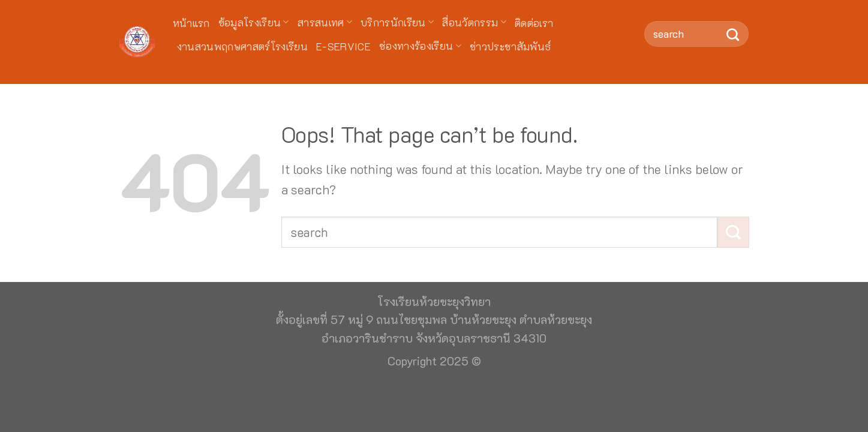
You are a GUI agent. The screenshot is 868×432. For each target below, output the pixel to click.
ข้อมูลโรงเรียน (254, 22)
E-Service (343, 46)
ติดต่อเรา (534, 23)
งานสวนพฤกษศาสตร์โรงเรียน (243, 46)
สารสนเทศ (325, 22)
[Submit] (733, 34)
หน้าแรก (191, 23)
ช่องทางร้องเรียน (420, 46)
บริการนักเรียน (397, 22)
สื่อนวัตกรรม (474, 22)
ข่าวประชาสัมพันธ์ (510, 46)
